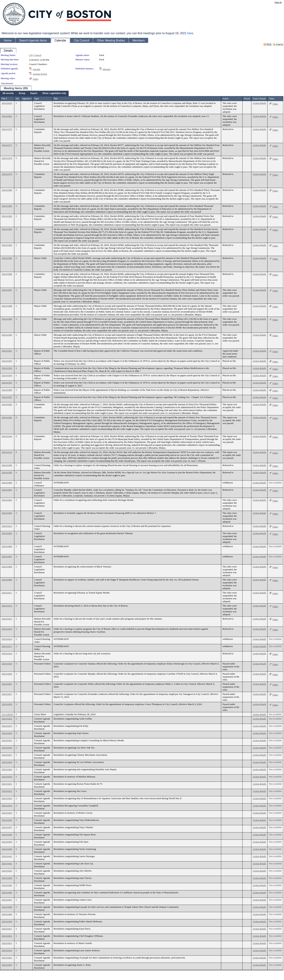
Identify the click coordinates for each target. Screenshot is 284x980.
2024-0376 (7, 129)
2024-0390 (7, 335)
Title (56, 99)
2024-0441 (7, 856)
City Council (35, 55)
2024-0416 (7, 639)
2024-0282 (7, 417)
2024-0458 (7, 704)
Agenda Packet (40, 74)
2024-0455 (7, 958)
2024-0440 (7, 849)
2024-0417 (7, 646)
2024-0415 (7, 526)
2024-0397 (7, 397)
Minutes (107, 69)
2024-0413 (7, 619)
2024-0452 (7, 936)
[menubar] (34, 93)
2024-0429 (7, 769)
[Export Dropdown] (34, 93)
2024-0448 (7, 907)
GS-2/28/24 (7, 714)
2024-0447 (7, 900)
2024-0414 (7, 629)
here (190, 33)
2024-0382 (7, 216)
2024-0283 (7, 404)
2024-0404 (7, 513)
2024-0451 (7, 929)
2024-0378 (7, 158)
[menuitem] (8, 93)
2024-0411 (7, 593)
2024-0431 (7, 784)
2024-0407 (7, 556)
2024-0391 (7, 351)
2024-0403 (7, 116)
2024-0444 (7, 878)
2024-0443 (7, 871)
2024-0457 (7, 694)
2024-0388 (7, 306)
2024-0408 (7, 567)
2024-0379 (7, 174)
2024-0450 (7, 921)
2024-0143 (7, 452)
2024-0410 (7, 103)
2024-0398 (7, 465)
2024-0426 (7, 748)
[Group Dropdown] (22, 93)
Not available (275, 483)
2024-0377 (7, 145)
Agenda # (27, 99)
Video (35, 79)
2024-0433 (7, 798)
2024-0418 (7, 653)
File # (4, 99)
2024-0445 (7, 885)
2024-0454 (7, 950)
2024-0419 (7, 664)
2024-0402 (7, 500)
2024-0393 (7, 368)
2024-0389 (7, 319)
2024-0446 (7, 892)
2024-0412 (7, 606)
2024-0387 (7, 290)
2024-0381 (7, 206)
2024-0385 (7, 258)
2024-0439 (7, 842)
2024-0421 (7, 684)
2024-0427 (7, 755)
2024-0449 (7, 914)
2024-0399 (7, 472)
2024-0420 (7, 674)
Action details (259, 103)
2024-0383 (7, 229)
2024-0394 (7, 375)
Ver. (17, 99)
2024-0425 (7, 740)
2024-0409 (7, 580)
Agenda (36, 69)
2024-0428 (7, 762)
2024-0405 (7, 533)
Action (225, 99)
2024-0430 (7, 777)
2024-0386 (7, 274)
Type (36, 99)
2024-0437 (7, 827)
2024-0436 (7, 820)
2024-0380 (7, 190)
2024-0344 (7, 436)
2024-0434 (7, 806)
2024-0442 (7, 863)
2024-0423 (7, 726)
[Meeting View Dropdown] (54, 93)
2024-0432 (7, 791)
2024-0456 (7, 965)
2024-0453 (7, 943)
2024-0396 (7, 390)
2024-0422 (7, 719)
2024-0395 (7, 383)
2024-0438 (7, 835)
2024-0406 (7, 546)
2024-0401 (7, 490)
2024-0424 (7, 733)
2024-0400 (7, 483)
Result (247, 99)
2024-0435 (7, 813)
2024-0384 (7, 245)
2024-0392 (7, 361)
